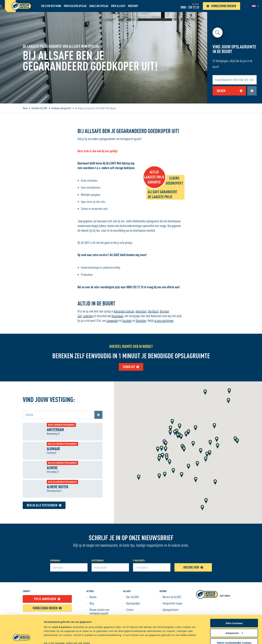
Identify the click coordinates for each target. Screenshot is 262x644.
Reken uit (131, 367)
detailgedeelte (164, 630)
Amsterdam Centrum (124, 311)
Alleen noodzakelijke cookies (234, 616)
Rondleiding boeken (220, 6)
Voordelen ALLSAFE (39, 108)
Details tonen (52, 637)
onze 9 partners (62, 601)
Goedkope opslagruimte (61, 108)
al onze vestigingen (164, 321)
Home (25, 108)
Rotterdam (141, 321)
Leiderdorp (88, 316)
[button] (172, 422)
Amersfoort (141, 311)
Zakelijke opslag (99, 6)
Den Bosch (153, 311)
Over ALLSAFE (118, 6)
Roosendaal (117, 316)
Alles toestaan (234, 597)
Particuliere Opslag (75, 6)
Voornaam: (55, 560)
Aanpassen (234, 607)
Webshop (133, 6)
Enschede (127, 321)
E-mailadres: (139, 560)
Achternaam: (98, 560)
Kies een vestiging (51, 6)
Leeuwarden (112, 321)
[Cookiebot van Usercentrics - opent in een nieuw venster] (22, 637)
